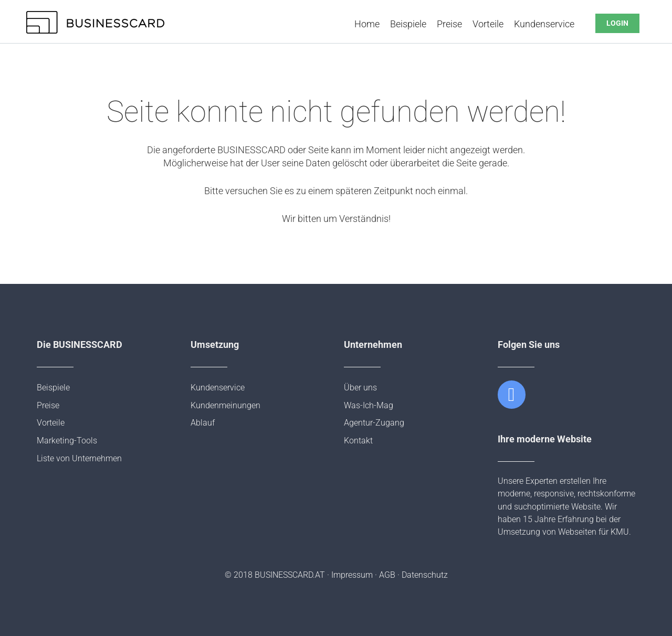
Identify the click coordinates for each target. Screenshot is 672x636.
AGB (387, 575)
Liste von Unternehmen (79, 458)
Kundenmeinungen (225, 405)
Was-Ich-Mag (369, 405)
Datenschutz (425, 575)
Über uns (360, 388)
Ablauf (203, 423)
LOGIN (617, 23)
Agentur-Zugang (374, 423)
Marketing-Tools (67, 441)
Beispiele (408, 24)
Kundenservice (544, 24)
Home (367, 24)
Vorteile (488, 24)
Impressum (352, 575)
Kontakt (358, 441)
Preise (449, 24)
